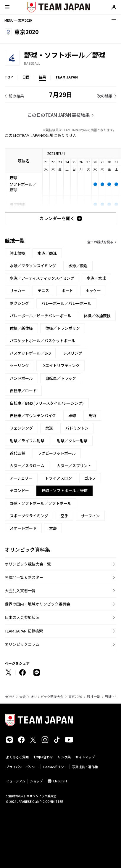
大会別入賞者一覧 (20, 591)
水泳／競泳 (47, 253)
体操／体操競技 (97, 316)
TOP (9, 77)
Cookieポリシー (55, 767)
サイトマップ (85, 757)
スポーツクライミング (29, 516)
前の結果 (16, 96)
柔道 (49, 428)
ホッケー (93, 290)
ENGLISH (60, 781)
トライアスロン (58, 478)
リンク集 (64, 757)
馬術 (92, 415)
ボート (67, 290)
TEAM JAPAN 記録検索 (24, 631)
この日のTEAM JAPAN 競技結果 (59, 115)
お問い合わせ (43, 757)
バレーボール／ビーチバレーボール (41, 316)
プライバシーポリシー (22, 767)
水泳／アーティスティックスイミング (42, 278)
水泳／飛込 (78, 266)
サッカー (17, 290)
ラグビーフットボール (57, 453)
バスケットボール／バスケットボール (42, 341)
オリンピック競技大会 (47, 697)
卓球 (72, 415)
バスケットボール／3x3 (30, 353)
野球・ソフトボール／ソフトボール (41, 503)
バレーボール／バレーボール (66, 303)
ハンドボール (21, 378)
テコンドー (19, 490)
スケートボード (23, 528)
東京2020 (75, 697)
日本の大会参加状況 (22, 617)
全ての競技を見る (100, 242)
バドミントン (77, 428)
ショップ (36, 781)
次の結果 (105, 96)
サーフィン (90, 516)
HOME (9, 697)
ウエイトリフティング (60, 365)
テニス (43, 290)
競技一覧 (93, 697)
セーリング (19, 365)
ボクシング (19, 303)
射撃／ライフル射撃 (27, 441)
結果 (42, 77)
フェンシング (21, 428)
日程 (26, 77)
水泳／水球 (96, 278)
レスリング (73, 353)
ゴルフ (90, 478)
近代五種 (17, 453)
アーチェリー (21, 478)
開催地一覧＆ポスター (24, 577)
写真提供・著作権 (85, 767)
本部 (53, 528)
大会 (22, 697)
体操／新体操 (21, 328)
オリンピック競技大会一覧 (28, 564)
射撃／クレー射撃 (72, 441)
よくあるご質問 (17, 757)
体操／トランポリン (63, 328)
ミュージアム (16, 781)
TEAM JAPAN (67, 77)
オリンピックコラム (22, 644)
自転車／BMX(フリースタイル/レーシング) (47, 403)
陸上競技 (17, 253)
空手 (64, 516)
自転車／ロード (23, 391)
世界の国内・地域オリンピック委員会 (37, 604)
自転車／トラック (61, 378)
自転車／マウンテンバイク (33, 415)
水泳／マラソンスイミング (33, 266)
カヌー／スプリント (74, 466)
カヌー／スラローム (27, 466)
